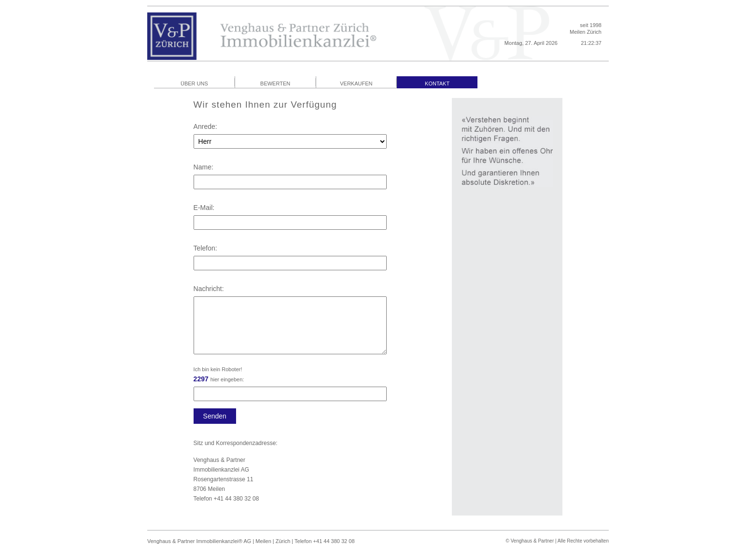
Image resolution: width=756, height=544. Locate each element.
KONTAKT (437, 84)
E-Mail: (204, 208)
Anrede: (205, 126)
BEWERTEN (275, 84)
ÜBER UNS (194, 84)
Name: (203, 167)
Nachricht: (209, 289)
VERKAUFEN (356, 84)
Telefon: (205, 248)
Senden (215, 416)
